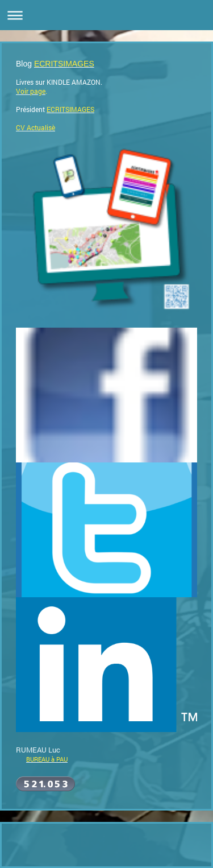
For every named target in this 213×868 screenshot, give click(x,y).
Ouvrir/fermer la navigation (106, 15)
